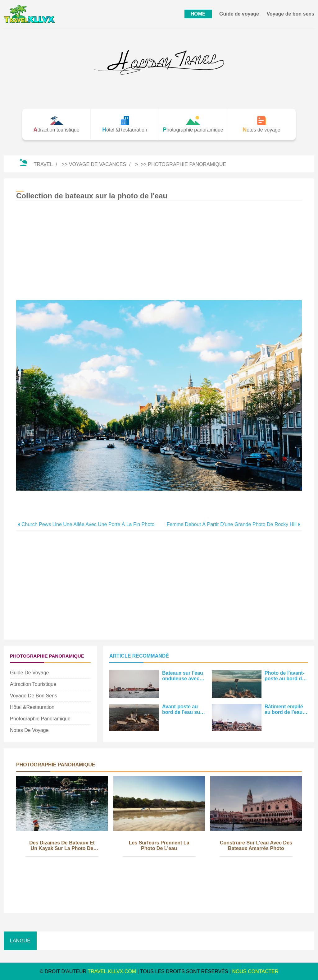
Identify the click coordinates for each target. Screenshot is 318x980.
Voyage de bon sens (290, 14)
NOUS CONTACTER (255, 971)
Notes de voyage (29, 730)
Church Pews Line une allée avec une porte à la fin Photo (88, 524)
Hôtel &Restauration (32, 707)
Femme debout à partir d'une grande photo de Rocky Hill (232, 524)
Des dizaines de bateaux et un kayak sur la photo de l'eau (62, 846)
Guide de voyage (239, 14)
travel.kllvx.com (112, 971)
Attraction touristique (33, 684)
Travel (43, 164)
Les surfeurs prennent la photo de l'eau (159, 846)
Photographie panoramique (187, 164)
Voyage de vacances (98, 164)
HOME (198, 14)
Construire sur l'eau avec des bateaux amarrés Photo (256, 846)
